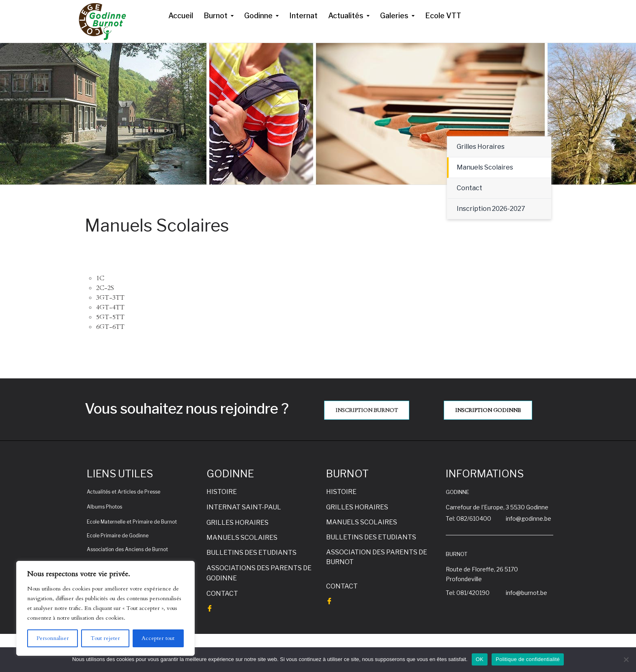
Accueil (181, 16)
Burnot (216, 16)
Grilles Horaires (481, 147)
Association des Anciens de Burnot (127, 549)
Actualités (346, 16)
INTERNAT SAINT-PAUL (244, 507)
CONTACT (222, 594)
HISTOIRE (222, 492)
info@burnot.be (526, 593)
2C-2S (105, 288)
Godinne (258, 16)
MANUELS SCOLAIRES (242, 538)
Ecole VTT (443, 16)
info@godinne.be (529, 518)
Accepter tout (158, 638)
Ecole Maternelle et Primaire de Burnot (132, 522)
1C (100, 278)
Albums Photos (104, 507)
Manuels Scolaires (485, 167)
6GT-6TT (110, 327)
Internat (303, 16)
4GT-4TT (110, 307)
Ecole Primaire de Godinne (118, 536)
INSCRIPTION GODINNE (488, 410)
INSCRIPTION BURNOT (367, 410)
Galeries (394, 16)
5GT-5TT (110, 317)
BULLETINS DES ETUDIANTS (251, 553)
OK (480, 659)
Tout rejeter (105, 638)
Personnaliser (53, 638)
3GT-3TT (110, 298)
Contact (469, 188)
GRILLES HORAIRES (237, 523)
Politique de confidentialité (528, 659)
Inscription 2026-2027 (491, 209)
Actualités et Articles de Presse (124, 492)
